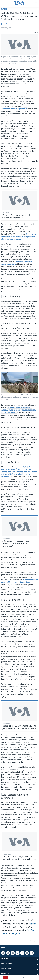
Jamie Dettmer (7, 24)
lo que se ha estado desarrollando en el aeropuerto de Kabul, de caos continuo (18, 237)
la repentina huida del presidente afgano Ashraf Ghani (19, 581)
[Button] (34, 32)
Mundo (4, 9)
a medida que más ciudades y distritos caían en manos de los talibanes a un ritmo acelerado (19, 410)
